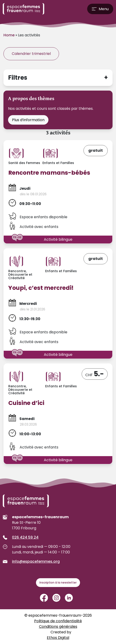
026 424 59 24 (25, 537)
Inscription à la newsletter (58, 582)
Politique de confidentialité (58, 621)
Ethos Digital (58, 638)
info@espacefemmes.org (36, 561)
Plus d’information (28, 120)
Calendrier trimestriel (31, 54)
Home (9, 35)
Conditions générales (58, 627)
